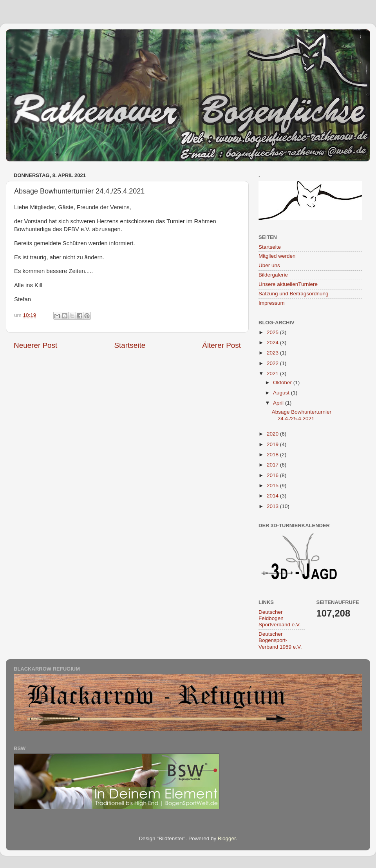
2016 (273, 475)
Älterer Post (221, 345)
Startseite (130, 345)
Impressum (272, 303)
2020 (273, 434)
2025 (273, 332)
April (279, 403)
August (282, 393)
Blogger (227, 838)
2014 (273, 496)
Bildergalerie (273, 275)
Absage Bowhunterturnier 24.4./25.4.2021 (302, 415)
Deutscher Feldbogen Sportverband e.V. (280, 618)
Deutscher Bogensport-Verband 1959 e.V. (280, 640)
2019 (273, 444)
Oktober (283, 382)
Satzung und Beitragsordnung (294, 294)
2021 (273, 373)
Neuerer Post (35, 345)
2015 (273, 486)
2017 (273, 465)
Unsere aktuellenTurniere (288, 284)
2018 (273, 455)
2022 (273, 363)
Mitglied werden (277, 256)
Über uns (269, 265)
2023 (273, 353)
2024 (273, 343)
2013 (273, 506)
